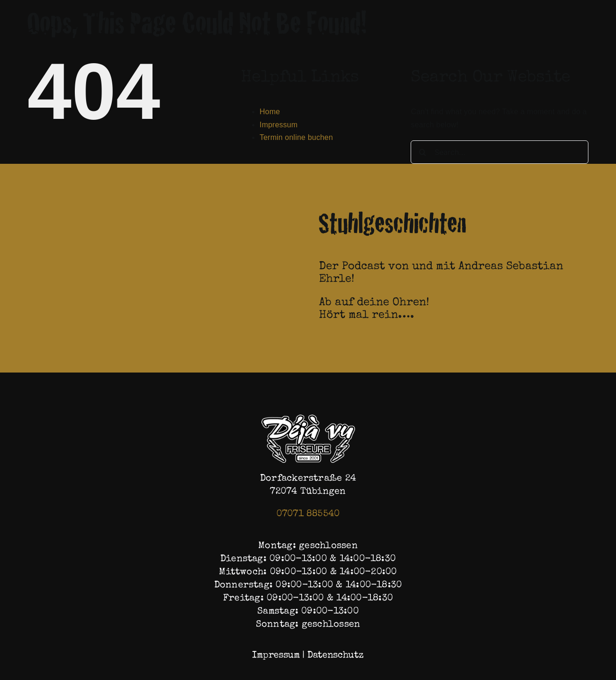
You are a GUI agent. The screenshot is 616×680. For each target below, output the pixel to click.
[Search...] (500, 152)
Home (270, 112)
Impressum (279, 125)
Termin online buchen (296, 137)
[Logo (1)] (308, 418)
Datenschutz (336, 656)
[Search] (422, 152)
